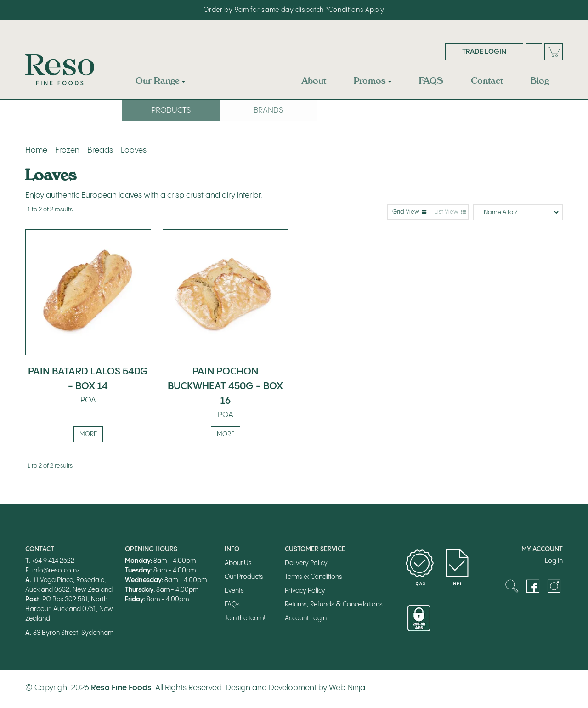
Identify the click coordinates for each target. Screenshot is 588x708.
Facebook (533, 587)
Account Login (306, 619)
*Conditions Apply (355, 10)
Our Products (244, 578)
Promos (370, 80)
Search (534, 52)
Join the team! (245, 619)
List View (447, 212)
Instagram (554, 587)
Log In (554, 561)
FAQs (232, 605)
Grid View (406, 212)
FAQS (431, 80)
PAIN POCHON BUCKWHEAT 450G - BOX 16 (225, 386)
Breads (100, 150)
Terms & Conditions (314, 578)
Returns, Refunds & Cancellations (334, 605)
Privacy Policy (305, 591)
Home (36, 150)
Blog (540, 80)
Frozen (67, 150)
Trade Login (484, 52)
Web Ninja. (348, 688)
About (314, 80)
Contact (487, 80)
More (88, 435)
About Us (238, 564)
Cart (554, 52)
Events (234, 591)
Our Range (158, 80)
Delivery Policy (306, 564)
